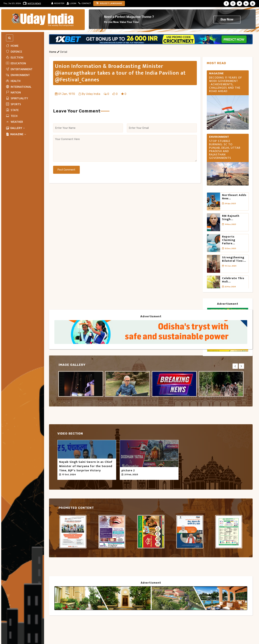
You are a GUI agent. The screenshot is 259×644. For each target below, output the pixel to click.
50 (62, 478)
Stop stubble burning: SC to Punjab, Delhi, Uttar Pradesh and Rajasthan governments (225, 150)
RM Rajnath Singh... (231, 218)
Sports (14, 104)
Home (12, 46)
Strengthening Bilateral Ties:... (234, 259)
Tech (12, 116)
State (12, 110)
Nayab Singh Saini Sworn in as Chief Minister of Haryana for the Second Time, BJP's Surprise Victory (86, 466)
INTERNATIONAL (19, 87)
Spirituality (17, 98)
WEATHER (14, 122)
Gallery (15, 128)
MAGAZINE (16, 134)
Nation (13, 93)
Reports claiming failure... (229, 240)
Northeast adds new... (234, 197)
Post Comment (66, 170)
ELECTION (15, 58)
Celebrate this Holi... (233, 280)
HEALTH (13, 81)
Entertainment (19, 69)
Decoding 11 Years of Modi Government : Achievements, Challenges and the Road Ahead (226, 84)
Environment (18, 75)
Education (16, 63)
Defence (14, 52)
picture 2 (128, 470)
